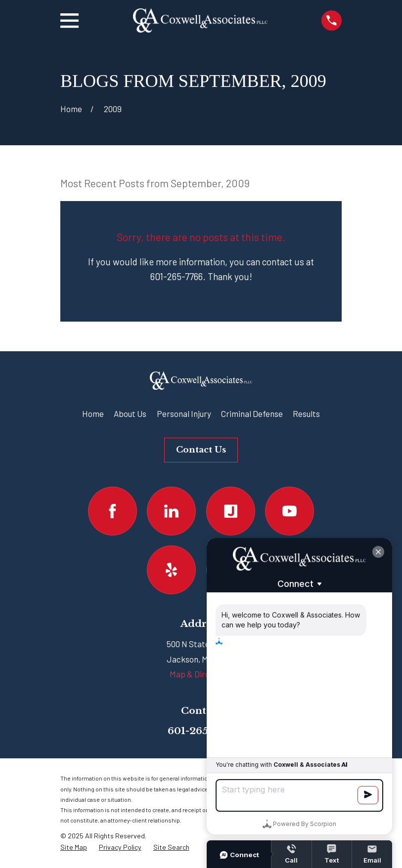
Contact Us (201, 450)
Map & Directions (201, 674)
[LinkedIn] (171, 511)
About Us (130, 413)
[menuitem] (74, 847)
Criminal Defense (252, 413)
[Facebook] (112, 511)
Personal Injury (184, 413)
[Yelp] (171, 570)
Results (306, 413)
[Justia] (231, 511)
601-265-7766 (201, 731)
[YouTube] (290, 511)
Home (93, 413)
